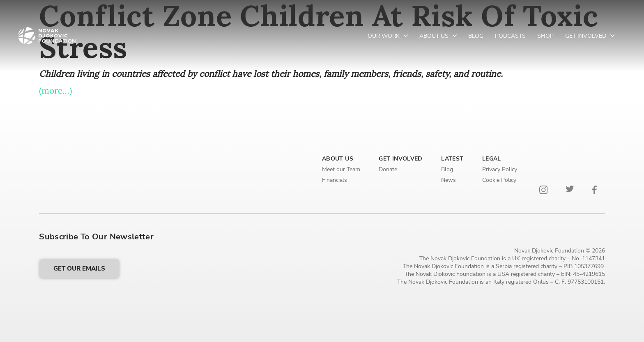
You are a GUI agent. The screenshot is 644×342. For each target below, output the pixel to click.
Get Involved (586, 36)
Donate (388, 169)
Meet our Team (341, 169)
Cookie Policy (499, 180)
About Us (435, 36)
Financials (335, 180)
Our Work (384, 36)
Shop (545, 36)
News (448, 180)
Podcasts (510, 36)
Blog (476, 36)
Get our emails (79, 269)
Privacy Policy (500, 169)
